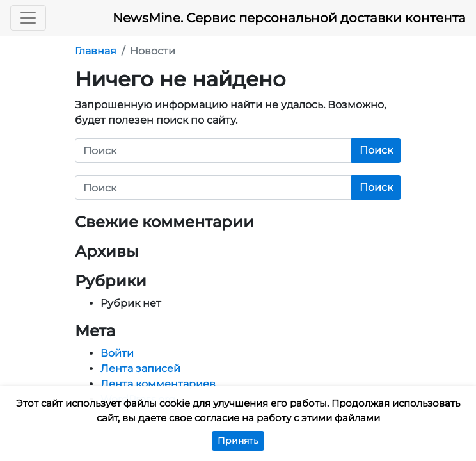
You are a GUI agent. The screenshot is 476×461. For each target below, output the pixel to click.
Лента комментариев (158, 384)
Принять (238, 441)
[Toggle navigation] (28, 18)
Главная (96, 51)
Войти (117, 353)
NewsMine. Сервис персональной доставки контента (289, 18)
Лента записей (140, 368)
